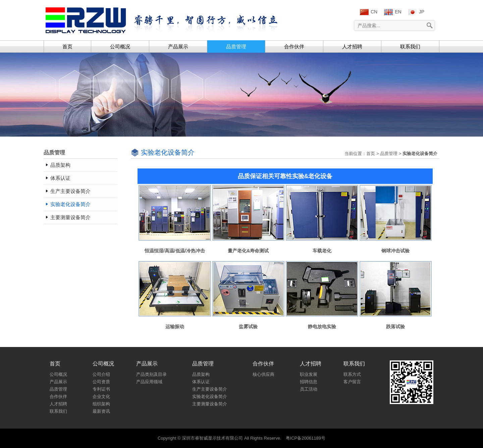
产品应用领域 (149, 382)
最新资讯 (101, 411)
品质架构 (201, 374)
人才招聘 (352, 46)
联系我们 (410, 46)
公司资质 (101, 382)
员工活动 (309, 389)
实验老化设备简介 (210, 396)
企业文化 (101, 396)
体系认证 (201, 382)
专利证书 (101, 389)
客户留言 (352, 382)
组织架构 (101, 404)
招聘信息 (309, 382)
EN (393, 12)
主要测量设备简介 (210, 404)
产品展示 (178, 46)
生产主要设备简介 (210, 389)
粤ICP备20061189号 (306, 438)
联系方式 (352, 374)
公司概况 (120, 46)
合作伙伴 (294, 46)
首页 (67, 46)
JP (416, 12)
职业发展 (309, 374)
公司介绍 (101, 374)
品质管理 (236, 46)
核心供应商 (263, 374)
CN (369, 12)
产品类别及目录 (151, 374)
